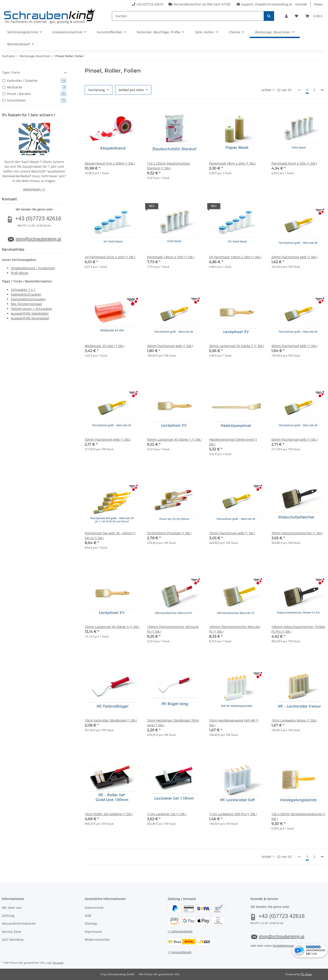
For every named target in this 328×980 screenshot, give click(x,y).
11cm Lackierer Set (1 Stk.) (167, 814)
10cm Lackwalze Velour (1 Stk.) (294, 720)
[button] (286, 16)
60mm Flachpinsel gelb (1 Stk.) (294, 439)
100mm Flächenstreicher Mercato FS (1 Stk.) (235, 629)
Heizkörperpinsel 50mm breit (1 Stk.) (233, 442)
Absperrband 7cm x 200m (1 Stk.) (110, 163)
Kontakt (301, 4)
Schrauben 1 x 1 (23, 290)
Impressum (93, 932)
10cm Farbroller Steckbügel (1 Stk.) (111, 720)
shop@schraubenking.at (273, 4)
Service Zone (11, 932)
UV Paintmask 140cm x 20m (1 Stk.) (235, 257)
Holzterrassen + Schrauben (31, 309)
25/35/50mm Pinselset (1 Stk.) (169, 533)
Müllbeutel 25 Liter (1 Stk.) (105, 346)
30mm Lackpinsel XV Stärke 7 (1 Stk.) (236, 346)
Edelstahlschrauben (26, 294)
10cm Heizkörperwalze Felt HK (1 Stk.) (234, 723)
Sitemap (91, 923)
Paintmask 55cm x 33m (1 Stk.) (294, 163)
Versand (58, 963)
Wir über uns (12, 908)
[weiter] (322, 90)
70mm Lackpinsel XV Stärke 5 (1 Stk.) (112, 627)
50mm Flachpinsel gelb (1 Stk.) (108, 439)
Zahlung (8, 916)
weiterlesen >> (34, 189)
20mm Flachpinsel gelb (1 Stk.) (294, 257)
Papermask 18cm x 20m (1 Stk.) (232, 163)
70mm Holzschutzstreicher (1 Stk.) (297, 533)
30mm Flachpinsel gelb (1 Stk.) (170, 346)
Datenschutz (94, 908)
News (318, 4)
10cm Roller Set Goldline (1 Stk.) (109, 814)
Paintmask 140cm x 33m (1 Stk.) (171, 257)
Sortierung (97, 90)
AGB (88, 916)
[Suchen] (188, 16)
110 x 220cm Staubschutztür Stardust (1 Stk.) (169, 166)
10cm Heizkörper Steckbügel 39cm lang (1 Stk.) (173, 723)
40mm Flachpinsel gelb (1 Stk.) (294, 346)
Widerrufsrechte (97, 940)
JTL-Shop (306, 974)
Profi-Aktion (20, 273)
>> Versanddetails (180, 952)
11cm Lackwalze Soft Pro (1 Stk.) (233, 814)
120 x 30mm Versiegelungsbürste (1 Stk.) (298, 816)
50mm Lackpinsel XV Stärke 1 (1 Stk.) (174, 439)
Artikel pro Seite (131, 90)
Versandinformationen (19, 923)
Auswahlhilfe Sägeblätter (30, 313)
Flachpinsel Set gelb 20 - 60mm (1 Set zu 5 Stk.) (110, 535)
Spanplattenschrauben (28, 299)
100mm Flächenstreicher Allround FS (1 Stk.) (173, 629)
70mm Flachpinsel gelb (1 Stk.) (232, 533)
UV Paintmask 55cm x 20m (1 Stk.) (110, 257)
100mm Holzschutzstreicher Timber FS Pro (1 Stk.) (298, 629)
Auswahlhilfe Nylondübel (30, 318)
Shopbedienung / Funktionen (33, 268)
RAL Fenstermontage (27, 304)
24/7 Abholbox (13, 940)
